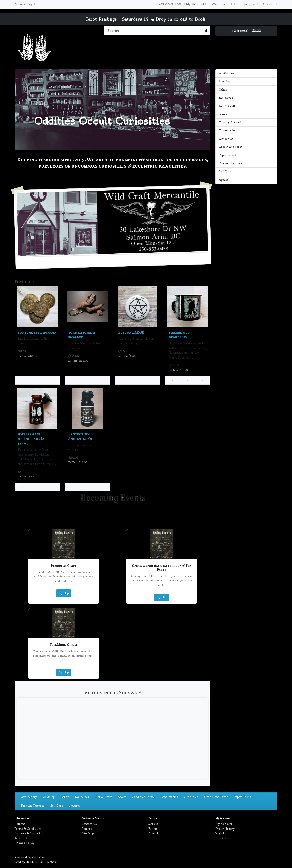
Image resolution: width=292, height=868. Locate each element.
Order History (225, 829)
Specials (154, 833)
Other (223, 90)
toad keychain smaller (82, 335)
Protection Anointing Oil (81, 436)
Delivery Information (29, 833)
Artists (153, 824)
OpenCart (39, 857)
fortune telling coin (37, 332)
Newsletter (223, 838)
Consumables (227, 130)
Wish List (222, 833)
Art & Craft (227, 106)
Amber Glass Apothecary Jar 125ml (32, 439)
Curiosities (226, 139)
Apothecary (227, 73)
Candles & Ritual (230, 122)
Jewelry (224, 81)
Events (153, 829)
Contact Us (89, 824)
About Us (21, 838)
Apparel (224, 180)
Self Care (225, 171)
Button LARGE (131, 332)
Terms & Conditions (28, 829)
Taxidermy (226, 98)
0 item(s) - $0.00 (246, 31)
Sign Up (64, 593)
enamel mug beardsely (179, 335)
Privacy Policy (25, 843)
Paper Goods (227, 155)
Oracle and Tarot (231, 147)
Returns (20, 824)
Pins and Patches (230, 163)
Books (223, 114)
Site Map (88, 833)
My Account (224, 824)
